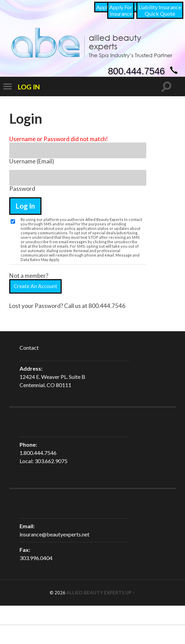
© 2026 (58, 593)
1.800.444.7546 (38, 453)
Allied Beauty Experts (95, 593)
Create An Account (35, 286)
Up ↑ (130, 593)
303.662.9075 (51, 461)
